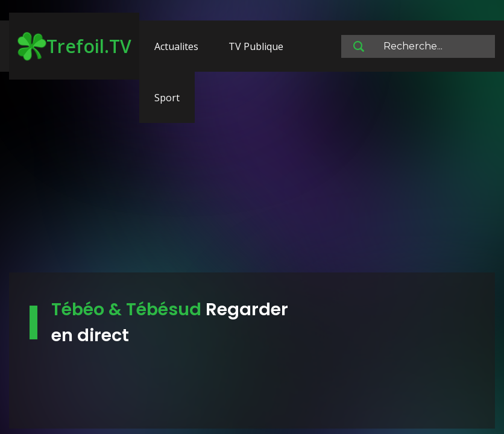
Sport (167, 98)
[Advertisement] (252, 178)
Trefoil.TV (74, 46)
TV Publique (256, 46)
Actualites (176, 46)
